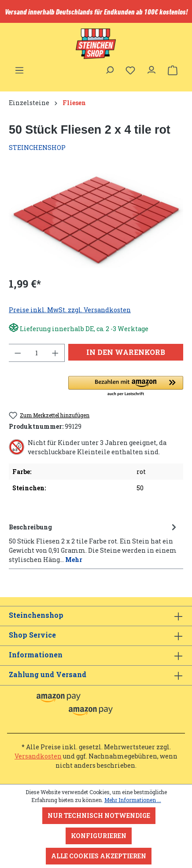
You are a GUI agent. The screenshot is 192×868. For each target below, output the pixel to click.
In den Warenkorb (126, 352)
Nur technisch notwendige (99, 815)
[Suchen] (109, 68)
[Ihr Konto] (151, 68)
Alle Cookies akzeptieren (99, 856)
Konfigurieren (99, 836)
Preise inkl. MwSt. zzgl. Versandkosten (70, 310)
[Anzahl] (37, 353)
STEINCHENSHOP (37, 148)
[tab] (94, 543)
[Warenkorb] (173, 70)
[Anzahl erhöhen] (55, 353)
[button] (126, 387)
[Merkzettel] (130, 70)
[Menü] (19, 68)
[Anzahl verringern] (18, 353)
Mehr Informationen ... (133, 800)
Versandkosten (38, 756)
